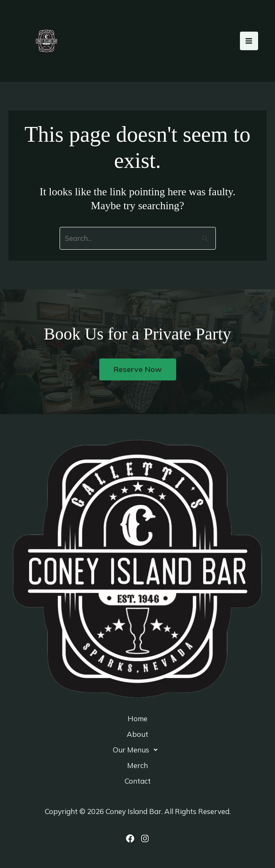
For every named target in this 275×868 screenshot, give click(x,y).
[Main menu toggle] (249, 41)
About (137, 734)
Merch (137, 765)
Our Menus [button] (137, 750)
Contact (138, 781)
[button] (137, 750)
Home (137, 718)
